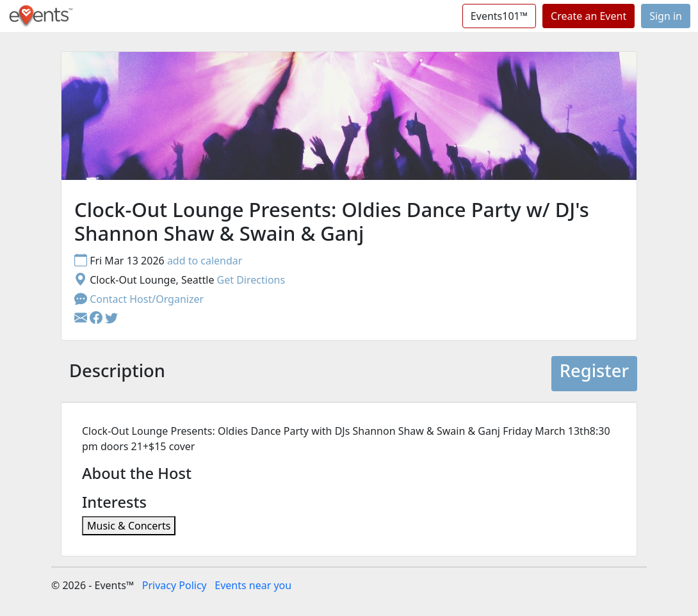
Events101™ (499, 16)
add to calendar (205, 261)
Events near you (253, 585)
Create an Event (588, 16)
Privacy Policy (174, 585)
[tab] (117, 374)
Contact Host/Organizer (139, 299)
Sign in (666, 16)
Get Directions (251, 280)
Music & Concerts (129, 526)
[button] (97, 318)
